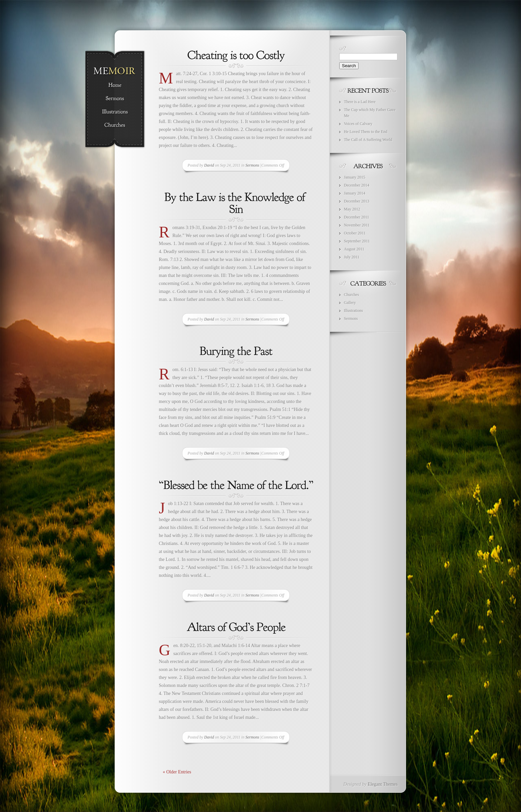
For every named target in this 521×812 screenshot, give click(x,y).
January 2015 (355, 177)
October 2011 (355, 233)
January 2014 (355, 193)
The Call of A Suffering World (368, 140)
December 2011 (357, 217)
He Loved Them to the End (366, 132)
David (209, 165)
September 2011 (357, 241)
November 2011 (357, 225)
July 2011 (352, 257)
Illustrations (353, 311)
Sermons (252, 165)
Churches (351, 295)
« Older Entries (177, 772)
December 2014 (357, 185)
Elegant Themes (383, 784)
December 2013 (357, 201)
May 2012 (352, 209)
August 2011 (354, 249)
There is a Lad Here (360, 102)
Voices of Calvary (358, 124)
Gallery (350, 303)
